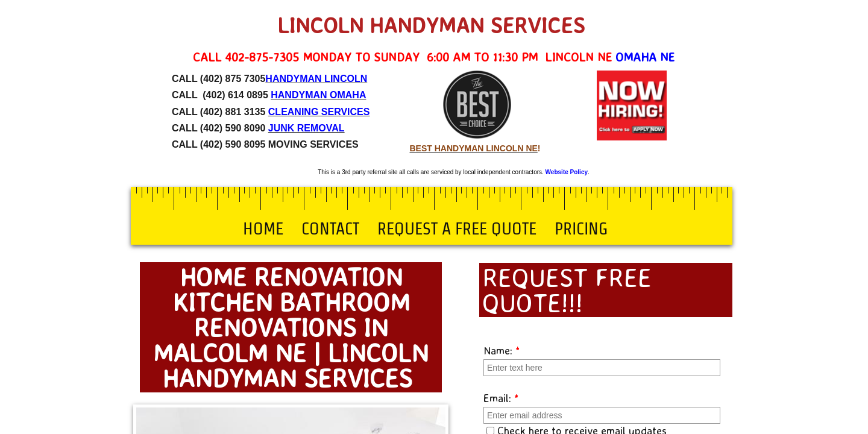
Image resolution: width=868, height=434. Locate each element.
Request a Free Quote (457, 228)
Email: (501, 398)
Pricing (581, 228)
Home (263, 228)
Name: (502, 350)
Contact (330, 228)
